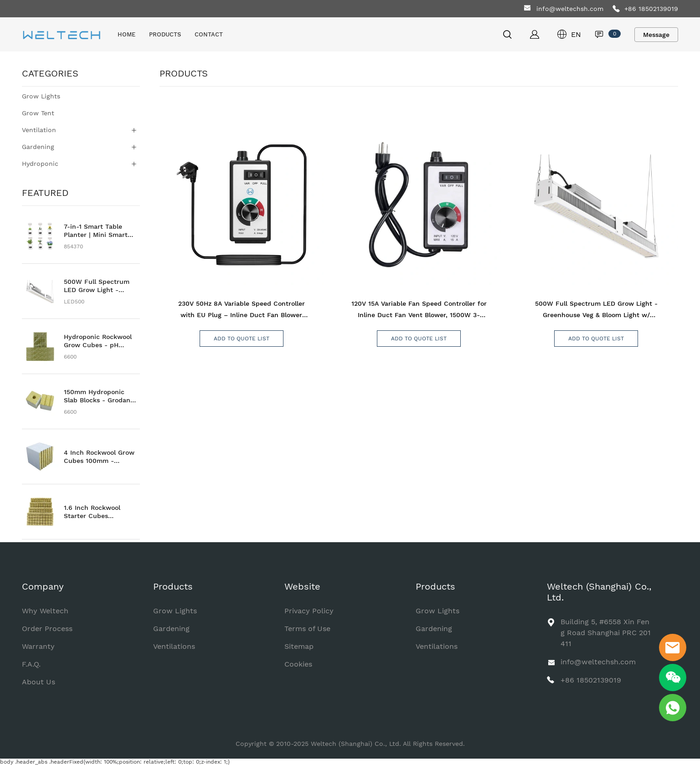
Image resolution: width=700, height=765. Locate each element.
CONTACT (209, 34)
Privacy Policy (309, 611)
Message (656, 35)
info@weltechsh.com (570, 9)
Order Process (47, 629)
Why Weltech (45, 611)
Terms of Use (307, 629)
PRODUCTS (165, 34)
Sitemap (299, 646)
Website (302, 586)
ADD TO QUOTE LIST (242, 339)
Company (43, 586)
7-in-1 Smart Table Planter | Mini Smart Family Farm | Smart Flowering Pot (96, 231)
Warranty (38, 646)
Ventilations (174, 646)
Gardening (171, 629)
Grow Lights (175, 611)
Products (173, 586)
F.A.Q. (31, 664)
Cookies (298, 664)
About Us (39, 682)
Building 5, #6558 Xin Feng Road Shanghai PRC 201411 (606, 633)
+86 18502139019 (651, 9)
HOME (126, 34)
